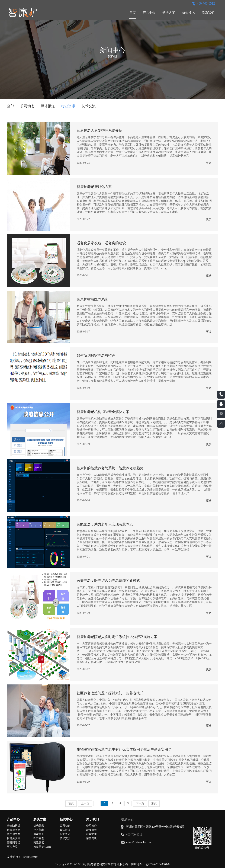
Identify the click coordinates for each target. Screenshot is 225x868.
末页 (154, 803)
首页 (133, 13)
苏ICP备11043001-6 (158, 864)
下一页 (140, 803)
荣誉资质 (91, 838)
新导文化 (91, 834)
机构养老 (39, 826)
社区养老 (39, 830)
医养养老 (39, 838)
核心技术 (188, 13)
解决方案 (169, 13)
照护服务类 (14, 834)
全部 (11, 106)
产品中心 (149, 13)
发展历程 (91, 830)
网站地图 (137, 864)
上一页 (85, 803)
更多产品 (12, 847)
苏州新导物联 (30, 857)
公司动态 (27, 106)
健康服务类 (14, 830)
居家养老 (39, 834)
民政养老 (39, 843)
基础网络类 (14, 843)
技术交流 (89, 106)
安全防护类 (14, 826)
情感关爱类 (14, 838)
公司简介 (91, 826)
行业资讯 (68, 106)
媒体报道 (48, 106)
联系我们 (208, 13)
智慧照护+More (42, 847)
